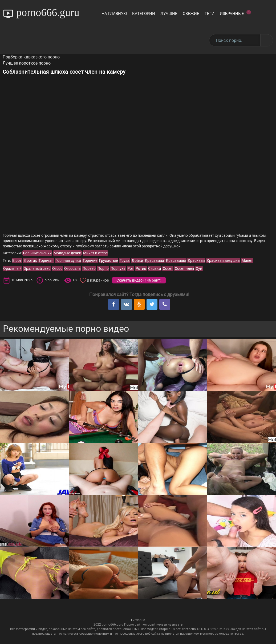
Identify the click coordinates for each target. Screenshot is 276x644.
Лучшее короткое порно (27, 63)
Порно (103, 268)
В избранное (98, 280)
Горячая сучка (68, 260)
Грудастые (108, 260)
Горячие (90, 260)
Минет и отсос (95, 253)
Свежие (191, 14)
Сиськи (155, 268)
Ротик (141, 268)
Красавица (155, 260)
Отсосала (72, 268)
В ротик (30, 260)
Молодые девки (67, 253)
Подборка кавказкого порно (31, 57)
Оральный (12, 268)
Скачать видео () (139, 280)
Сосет (168, 268)
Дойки (137, 260)
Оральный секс (37, 268)
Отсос (57, 268)
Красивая (196, 260)
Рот (131, 268)
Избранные (235, 13)
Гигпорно (138, 620)
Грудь (125, 260)
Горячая (46, 260)
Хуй (199, 268)
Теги (210, 14)
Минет (247, 260)
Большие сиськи (37, 253)
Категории (144, 14)
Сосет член (184, 268)
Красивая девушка (223, 260)
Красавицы (176, 260)
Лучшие (169, 14)
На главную (114, 14)
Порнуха (118, 268)
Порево (89, 268)
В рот (17, 260)
